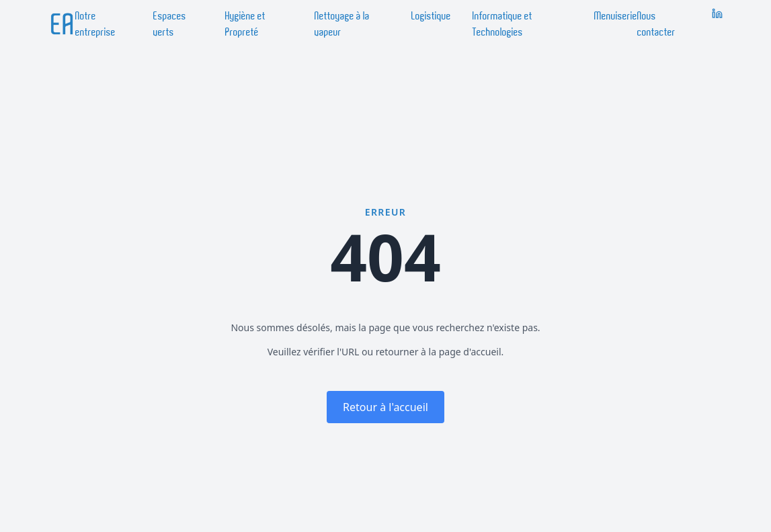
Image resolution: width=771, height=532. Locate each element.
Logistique (431, 16)
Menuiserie (616, 16)
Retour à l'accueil (385, 407)
